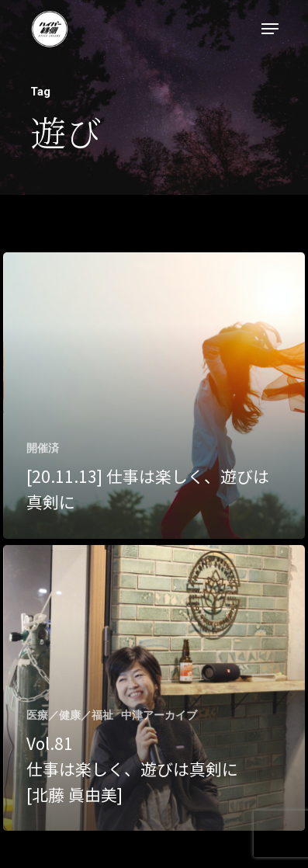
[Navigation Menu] (270, 29)
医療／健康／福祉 (70, 715)
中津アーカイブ (159, 715)
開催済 (43, 448)
